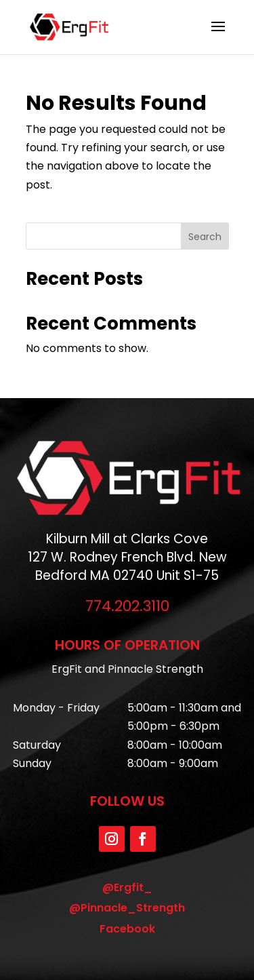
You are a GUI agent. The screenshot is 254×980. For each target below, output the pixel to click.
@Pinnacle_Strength (127, 908)
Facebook (127, 929)
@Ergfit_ (127, 887)
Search (205, 237)
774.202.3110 (127, 606)
